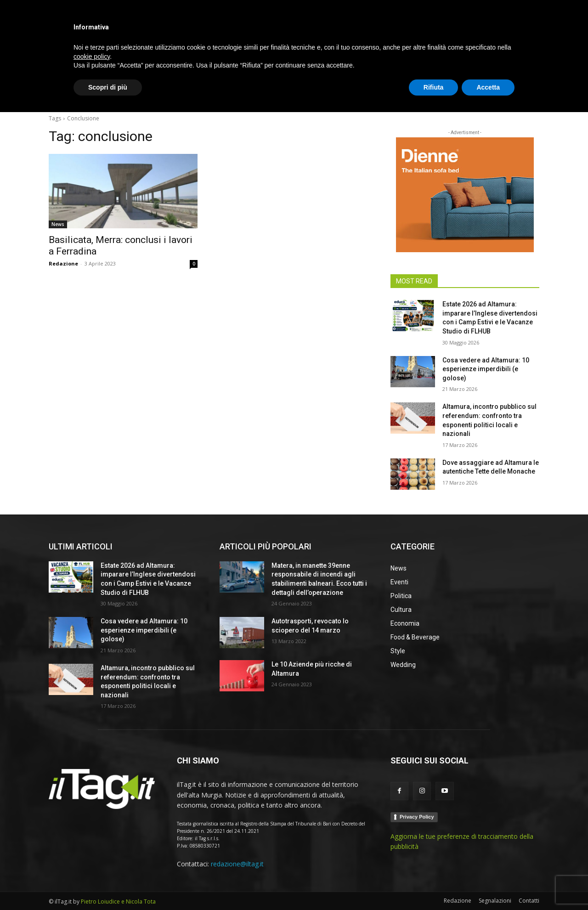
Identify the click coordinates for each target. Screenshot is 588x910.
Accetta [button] (488, 885)
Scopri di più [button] (108, 885)
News (58, 224)
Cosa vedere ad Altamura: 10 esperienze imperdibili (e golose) (486, 369)
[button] (528, 94)
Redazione (63, 263)
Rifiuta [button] (434, 885)
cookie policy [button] (92, 854)
